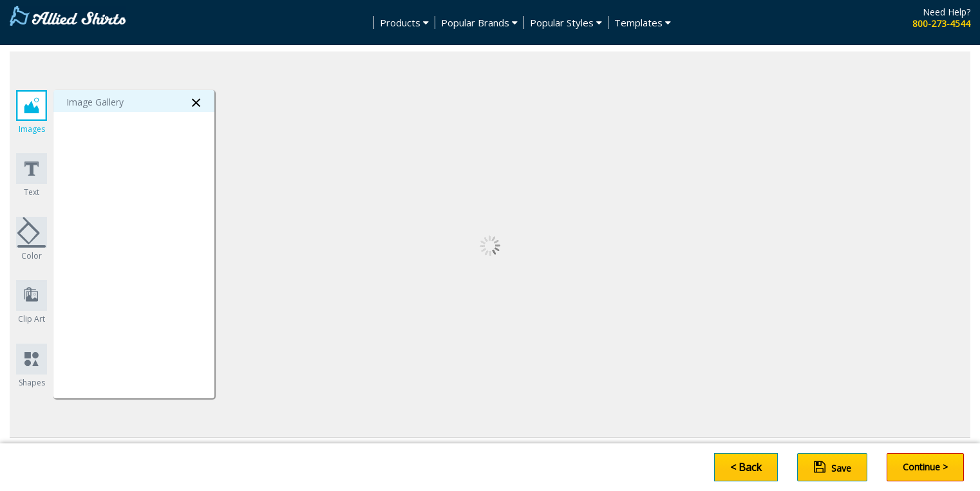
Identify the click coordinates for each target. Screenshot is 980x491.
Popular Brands (479, 23)
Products (404, 23)
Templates (643, 23)
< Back (746, 467)
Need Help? (947, 12)
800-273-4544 (941, 23)
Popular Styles (566, 23)
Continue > (925, 467)
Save (833, 467)
